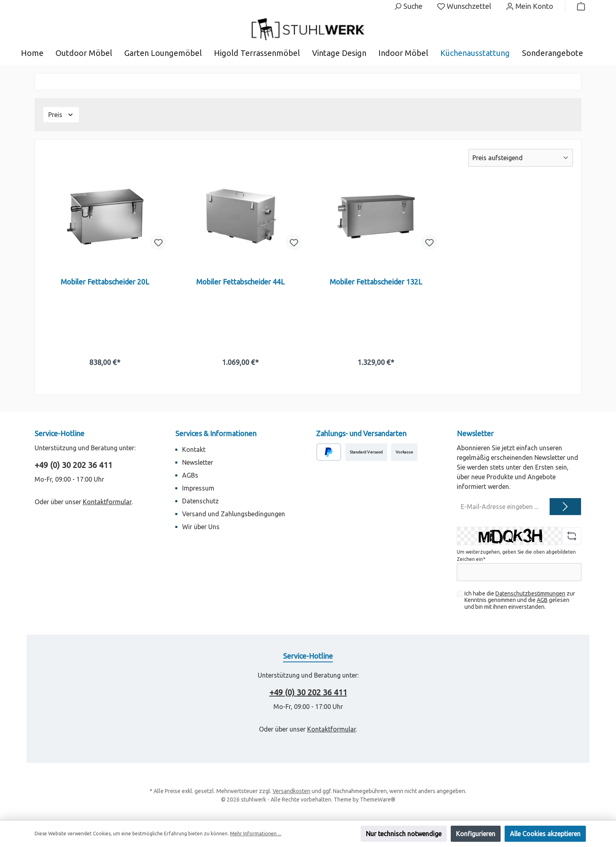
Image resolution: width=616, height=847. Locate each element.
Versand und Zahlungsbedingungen (234, 514)
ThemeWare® (378, 800)
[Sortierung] (521, 158)
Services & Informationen (216, 433)
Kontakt (194, 449)
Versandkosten (292, 791)
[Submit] (565, 507)
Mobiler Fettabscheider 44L (240, 282)
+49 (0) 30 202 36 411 (73, 465)
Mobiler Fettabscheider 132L (376, 282)
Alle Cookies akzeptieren (545, 834)
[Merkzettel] (464, 6)
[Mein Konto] (530, 6)
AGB (542, 600)
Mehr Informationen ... (256, 834)
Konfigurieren (476, 834)
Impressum (198, 488)
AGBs (190, 475)
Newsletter (198, 462)
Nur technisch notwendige (404, 834)
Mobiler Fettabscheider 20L (105, 282)
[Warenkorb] (579, 6)
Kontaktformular (107, 502)
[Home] (38, 53)
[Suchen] (408, 6)
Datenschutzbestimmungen (530, 594)
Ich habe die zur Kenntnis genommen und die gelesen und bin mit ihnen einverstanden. (520, 600)
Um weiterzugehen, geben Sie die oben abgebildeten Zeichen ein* (516, 555)
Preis (61, 115)
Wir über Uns (201, 527)
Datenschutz (200, 501)
